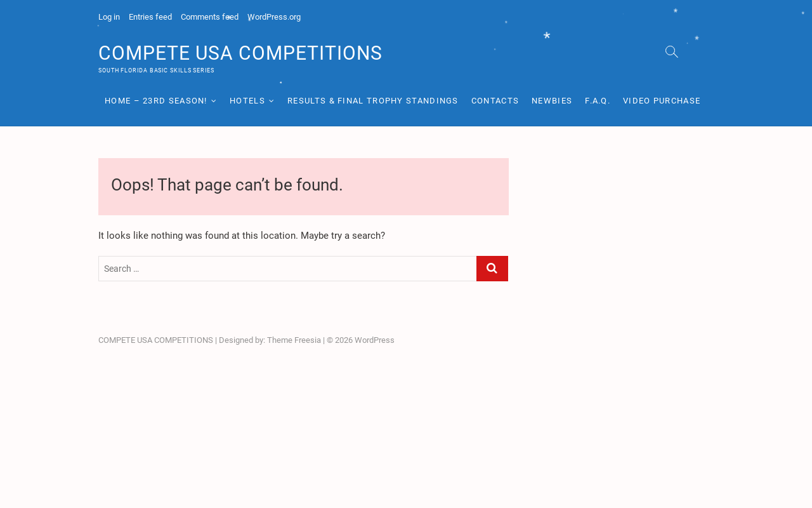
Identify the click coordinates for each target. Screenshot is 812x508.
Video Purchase (662, 101)
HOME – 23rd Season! (156, 101)
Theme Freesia (294, 340)
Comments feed (210, 17)
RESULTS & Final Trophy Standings (373, 101)
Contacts (495, 101)
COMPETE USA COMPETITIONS (240, 53)
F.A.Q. (598, 101)
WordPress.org (274, 17)
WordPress (375, 340)
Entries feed (150, 17)
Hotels (247, 101)
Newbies (552, 101)
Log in (109, 17)
